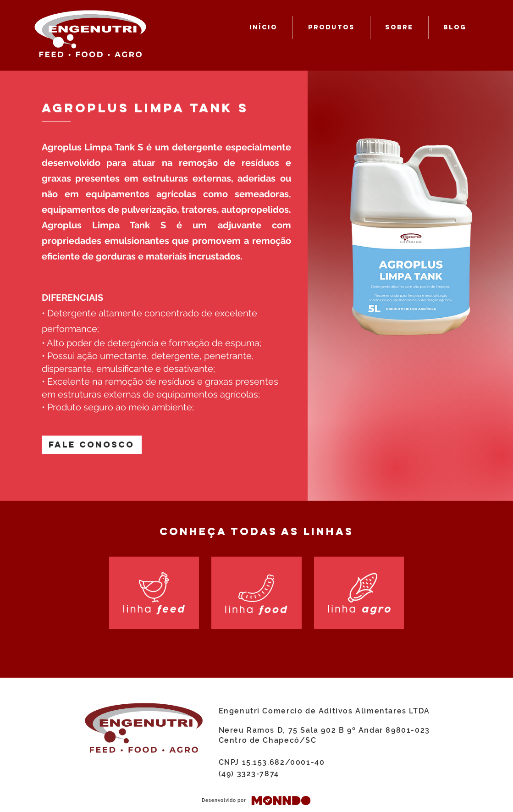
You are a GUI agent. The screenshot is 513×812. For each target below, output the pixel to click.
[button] (92, 445)
